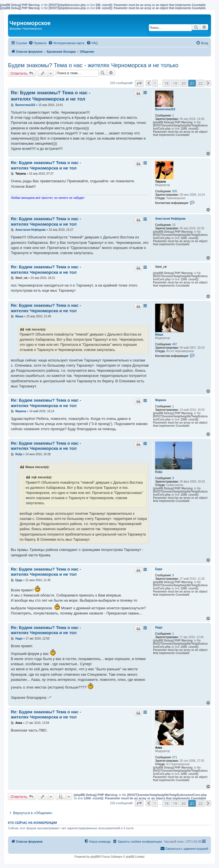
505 (175, 191)
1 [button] (155, 83)
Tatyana (160, 182)
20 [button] (183, 83)
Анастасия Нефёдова (170, 219)
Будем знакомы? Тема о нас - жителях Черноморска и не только (93, 65)
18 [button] (166, 83)
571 (175, 757)
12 (174, 225)
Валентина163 (165, 109)
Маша (159, 335)
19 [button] (175, 83)
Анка (159, 748)
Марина (161, 400)
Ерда (159, 569)
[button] (139, 83)
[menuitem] (37, 43)
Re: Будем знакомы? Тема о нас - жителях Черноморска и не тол (51, 96)
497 (175, 344)
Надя (159, 627)
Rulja (159, 472)
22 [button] (201, 83)
